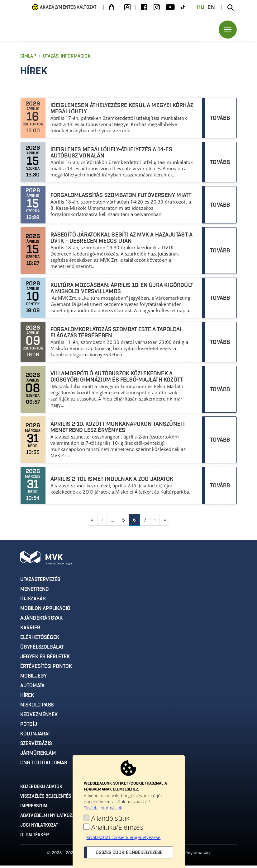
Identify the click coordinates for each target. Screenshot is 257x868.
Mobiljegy (34, 678)
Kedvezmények (39, 717)
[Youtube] (170, 7)
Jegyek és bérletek (45, 659)
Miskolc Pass (37, 707)
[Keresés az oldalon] (231, 7)
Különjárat (35, 736)
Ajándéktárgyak (42, 621)
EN (211, 7)
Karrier (30, 630)
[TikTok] (183, 7)
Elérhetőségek (40, 640)
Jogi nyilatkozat (39, 828)
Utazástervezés (40, 582)
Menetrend (35, 592)
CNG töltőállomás (44, 765)
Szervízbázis (36, 746)
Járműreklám (38, 756)
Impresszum (34, 809)
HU (201, 7)
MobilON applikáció (45, 611)
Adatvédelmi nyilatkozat (49, 818)
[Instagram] (157, 7)
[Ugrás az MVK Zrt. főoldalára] (83, 31)
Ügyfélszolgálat (42, 650)
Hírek (27, 698)
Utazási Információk (67, 59)
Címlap (28, 59)
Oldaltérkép (35, 838)
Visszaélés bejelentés (46, 799)
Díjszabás (33, 601)
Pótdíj (29, 727)
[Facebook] (144, 7)
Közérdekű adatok (41, 789)
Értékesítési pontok (46, 669)
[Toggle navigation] (228, 31)
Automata (33, 688)
